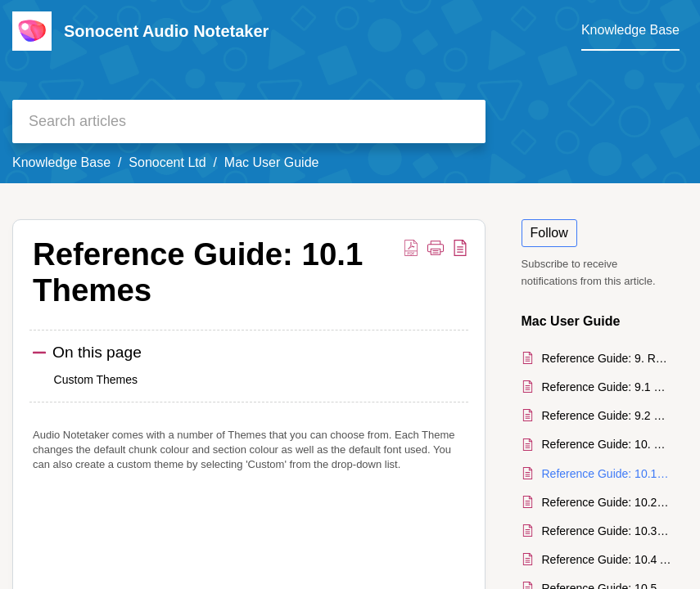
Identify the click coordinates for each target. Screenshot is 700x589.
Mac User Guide (272, 162)
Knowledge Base (61, 162)
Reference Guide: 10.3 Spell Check (607, 531)
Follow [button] (549, 233)
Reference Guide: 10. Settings (607, 444)
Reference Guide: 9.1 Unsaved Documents (607, 387)
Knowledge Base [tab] (630, 30)
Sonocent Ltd (167, 162)
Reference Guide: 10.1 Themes (607, 474)
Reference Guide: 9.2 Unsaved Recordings (607, 416)
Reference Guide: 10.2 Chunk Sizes (607, 502)
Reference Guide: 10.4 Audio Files (607, 560)
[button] (411, 247)
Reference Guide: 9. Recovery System (607, 358)
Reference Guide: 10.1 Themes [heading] (198, 272)
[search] (249, 121)
